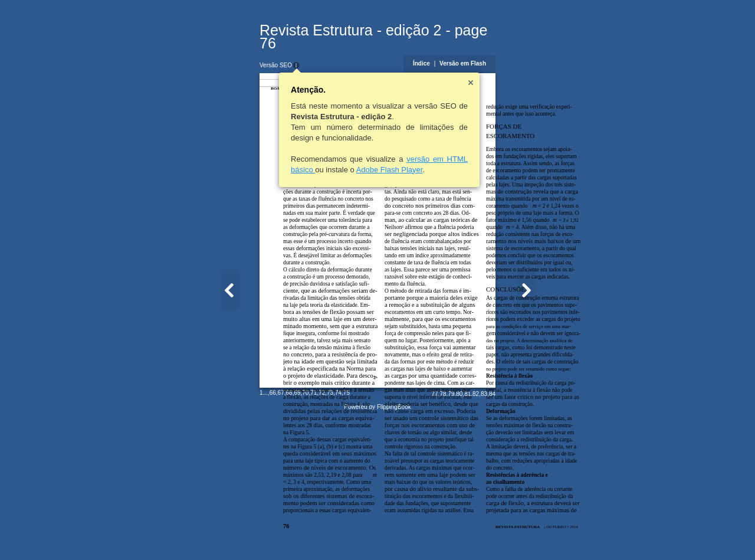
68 (232, 533)
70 (248, 533)
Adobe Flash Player (332, 157)
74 (280, 533)
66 (215, 533)
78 (500, 534)
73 (273, 533)
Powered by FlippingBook (377, 547)
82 (534, 534)
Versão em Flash (521, 50)
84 (549, 534)
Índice (479, 50)
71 (256, 533)
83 (541, 534)
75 (289, 533)
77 (492, 534)
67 (223, 533)
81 (525, 534)
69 (240, 533)
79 (509, 534)
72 (265, 533)
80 (517, 534)
